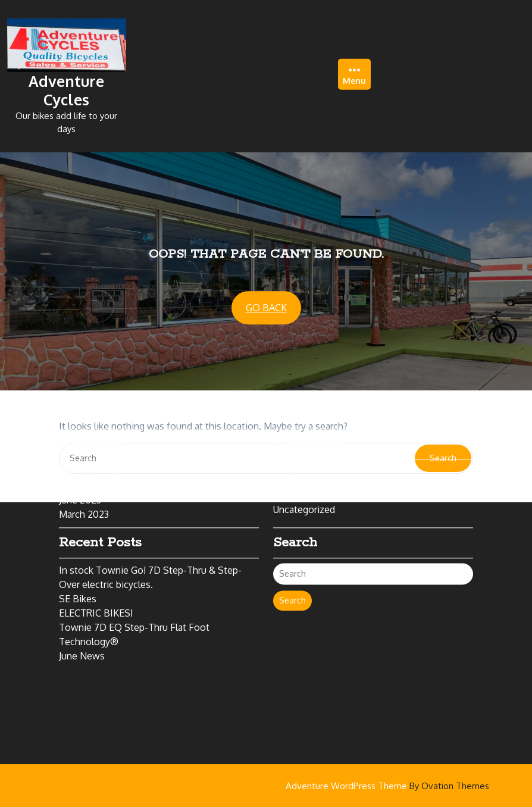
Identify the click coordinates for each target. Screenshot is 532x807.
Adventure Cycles (66, 87)
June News (82, 620)
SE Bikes (78, 562)
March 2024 (85, 449)
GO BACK (266, 308)
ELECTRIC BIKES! (96, 577)
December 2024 (94, 435)
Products (292, 435)
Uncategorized (304, 473)
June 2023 (80, 464)
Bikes (304, 449)
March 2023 (84, 478)
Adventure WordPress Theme (387, 786)
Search (292, 564)
